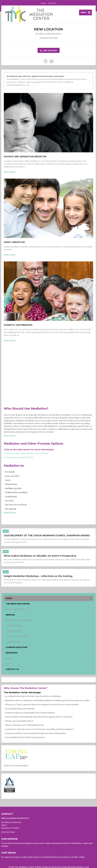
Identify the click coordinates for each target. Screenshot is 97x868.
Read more (10, 172)
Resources (12, 653)
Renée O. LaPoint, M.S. (15, 609)
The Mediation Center (18, 604)
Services (10, 615)
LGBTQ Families (14, 642)
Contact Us (52, 3)
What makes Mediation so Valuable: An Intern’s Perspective (40, 556)
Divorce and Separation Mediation (25, 157)
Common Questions (17, 647)
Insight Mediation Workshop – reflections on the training (38, 576)
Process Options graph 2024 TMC (19, 457)
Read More (10, 436)
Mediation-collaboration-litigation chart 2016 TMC (26, 453)
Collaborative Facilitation (18, 636)
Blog (6, 531)
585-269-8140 (49, 51)
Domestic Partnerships (18, 325)
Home (43, 3)
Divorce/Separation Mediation (19, 620)
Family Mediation (14, 242)
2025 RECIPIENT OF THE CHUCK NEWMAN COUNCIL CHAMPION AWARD (47, 536)
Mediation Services (14, 626)
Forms (9, 658)
